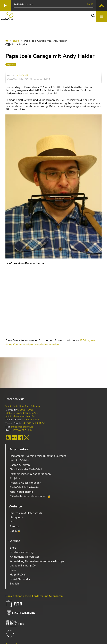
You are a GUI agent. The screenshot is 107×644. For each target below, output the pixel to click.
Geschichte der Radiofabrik (26, 469)
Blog (16, 41)
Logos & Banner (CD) (23, 566)
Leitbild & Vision (20, 460)
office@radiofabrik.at (22, 427)
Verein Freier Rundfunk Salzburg (23, 406)
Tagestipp (11, 65)
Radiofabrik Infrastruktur (25, 487)
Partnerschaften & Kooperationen (30, 474)
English (14, 584)
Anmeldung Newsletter (24, 557)
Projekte (15, 478)
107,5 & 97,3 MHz (22, 430)
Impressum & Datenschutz (26, 513)
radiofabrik (22, 75)
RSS (13, 522)
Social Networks (20, 579)
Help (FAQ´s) (18, 575)
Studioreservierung (22, 552)
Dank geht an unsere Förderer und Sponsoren (34, 596)
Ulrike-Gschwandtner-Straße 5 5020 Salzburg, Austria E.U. (22, 415)
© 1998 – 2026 (25, 410)
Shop (13, 548)
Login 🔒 (15, 531)
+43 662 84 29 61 (31, 420)
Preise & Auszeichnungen (26, 483)
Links (13, 570)
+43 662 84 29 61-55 (34, 423)
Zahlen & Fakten (20, 465)
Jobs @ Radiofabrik (21, 492)
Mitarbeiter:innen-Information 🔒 (30, 496)
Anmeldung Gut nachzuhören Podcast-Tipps (37, 561)
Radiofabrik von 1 (24, 4)
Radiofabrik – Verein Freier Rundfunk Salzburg (38, 456)
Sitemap (15, 526)
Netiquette (17, 517)
